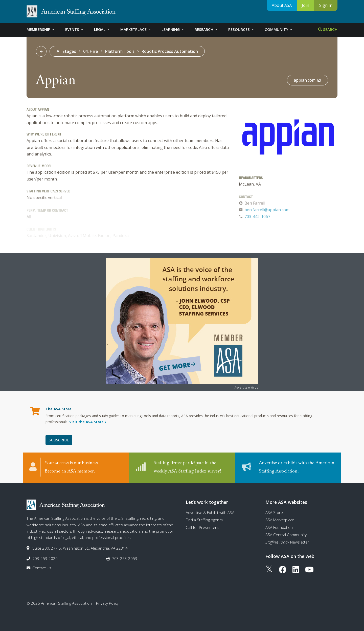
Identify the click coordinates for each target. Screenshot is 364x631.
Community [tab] (279, 29)
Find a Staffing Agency (204, 520)
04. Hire (91, 51)
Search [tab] (328, 29)
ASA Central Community (286, 535)
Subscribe (59, 440)
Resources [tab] (241, 29)
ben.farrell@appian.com (267, 211)
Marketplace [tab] (136, 29)
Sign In (326, 5)
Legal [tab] (102, 29)
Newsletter (287, 542)
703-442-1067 (257, 218)
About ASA (282, 5)
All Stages (66, 51)
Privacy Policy (107, 603)
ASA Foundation (279, 527)
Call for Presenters (202, 527)
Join (305, 5)
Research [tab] (206, 29)
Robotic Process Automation (170, 51)
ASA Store (274, 512)
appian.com (307, 80)
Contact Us (42, 568)
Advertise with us (246, 387)
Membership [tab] (41, 29)
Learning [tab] (173, 29)
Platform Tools (120, 51)
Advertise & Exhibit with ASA (210, 512)
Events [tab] (75, 29)
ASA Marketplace (280, 520)
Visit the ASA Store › (88, 422)
